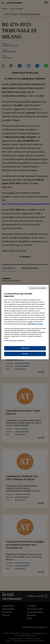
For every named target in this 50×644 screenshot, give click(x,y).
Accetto (25, 354)
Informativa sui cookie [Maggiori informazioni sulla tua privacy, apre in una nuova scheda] (35, 324)
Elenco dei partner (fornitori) (14, 341)
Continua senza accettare (38, 288)
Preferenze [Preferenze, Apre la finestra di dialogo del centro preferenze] (25, 348)
